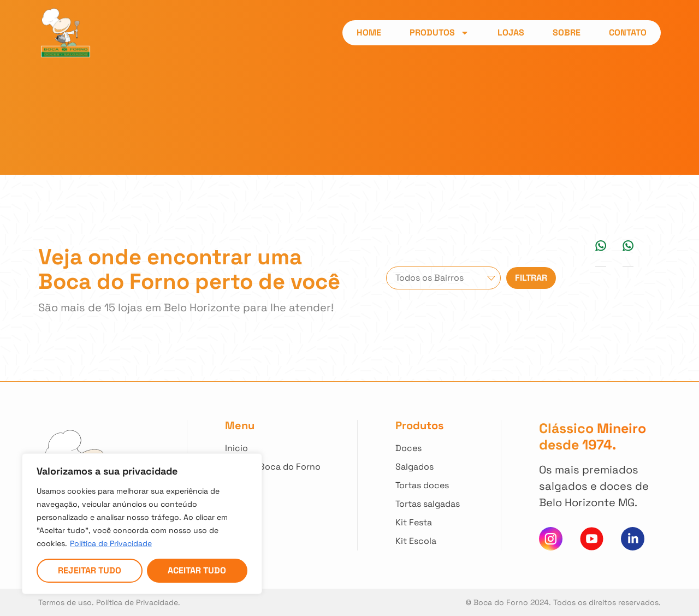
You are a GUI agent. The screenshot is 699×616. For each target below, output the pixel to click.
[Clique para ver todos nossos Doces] (430, 448)
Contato (628, 32)
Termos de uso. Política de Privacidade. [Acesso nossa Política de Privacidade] (109, 602)
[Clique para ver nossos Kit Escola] (430, 541)
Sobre (567, 32)
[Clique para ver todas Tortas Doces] (430, 485)
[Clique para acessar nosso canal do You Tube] (592, 539)
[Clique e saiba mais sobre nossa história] (273, 467)
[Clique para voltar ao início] (273, 448)
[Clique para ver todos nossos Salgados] (430, 467)
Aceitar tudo (197, 570)
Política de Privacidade (111, 543)
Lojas (511, 32)
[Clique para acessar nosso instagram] (551, 539)
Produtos (439, 33)
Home (369, 32)
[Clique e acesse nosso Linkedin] (633, 539)
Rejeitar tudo (90, 570)
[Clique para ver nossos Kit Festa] (430, 523)
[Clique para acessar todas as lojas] (273, 485)
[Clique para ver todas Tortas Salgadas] (430, 504)
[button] (601, 246)
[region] (142, 524)
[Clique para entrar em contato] (273, 504)
